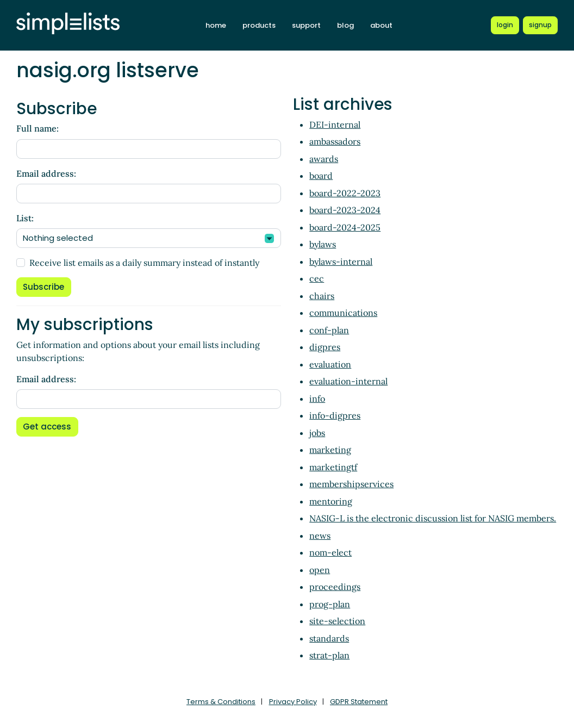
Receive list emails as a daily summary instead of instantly (144, 263)
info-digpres (335, 415)
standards (329, 638)
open (320, 570)
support (306, 25)
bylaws (323, 244)
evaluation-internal (348, 381)
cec (317, 278)
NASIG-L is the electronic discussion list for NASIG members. (433, 518)
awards (324, 159)
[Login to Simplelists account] (505, 25)
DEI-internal (335, 125)
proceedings (335, 587)
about (381, 25)
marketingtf (333, 467)
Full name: (38, 128)
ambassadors (335, 141)
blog (345, 25)
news (320, 536)
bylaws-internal (341, 262)
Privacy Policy (293, 702)
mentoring (331, 501)
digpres (325, 347)
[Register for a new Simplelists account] (540, 25)
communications (343, 313)
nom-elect (330, 552)
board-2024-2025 (345, 227)
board (321, 176)
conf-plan (329, 330)
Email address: (46, 173)
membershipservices (351, 484)
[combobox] (149, 238)
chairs (322, 296)
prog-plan (330, 604)
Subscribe (43, 287)
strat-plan (329, 655)
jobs (317, 433)
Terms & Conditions (221, 702)
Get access (47, 427)
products (259, 25)
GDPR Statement (359, 702)
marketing (330, 450)
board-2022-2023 (345, 193)
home (216, 25)
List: (25, 218)
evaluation (330, 364)
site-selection (337, 621)
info (317, 399)
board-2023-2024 (345, 210)
